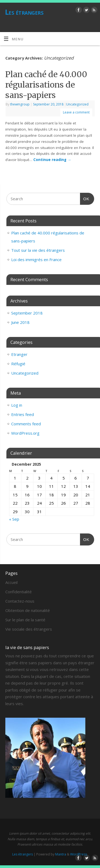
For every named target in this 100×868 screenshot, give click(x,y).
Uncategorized (77, 104)
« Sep (14, 519)
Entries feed (23, 414)
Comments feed (26, 424)
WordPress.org (25, 433)
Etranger (19, 354)
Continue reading (52, 160)
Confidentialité (19, 592)
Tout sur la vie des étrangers (38, 250)
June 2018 (20, 322)
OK (85, 198)
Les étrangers (24, 12)
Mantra (61, 854)
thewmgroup (20, 104)
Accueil (11, 582)
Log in (17, 405)
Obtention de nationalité (28, 610)
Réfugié (18, 364)
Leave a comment (76, 112)
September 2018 (27, 313)
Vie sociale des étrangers (29, 629)
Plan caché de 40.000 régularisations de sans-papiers (46, 85)
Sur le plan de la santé (25, 620)
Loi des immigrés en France (36, 260)
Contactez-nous (20, 601)
